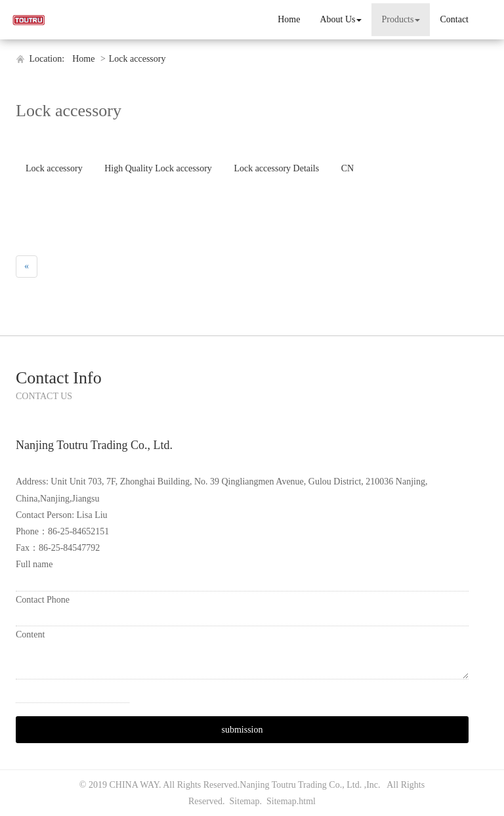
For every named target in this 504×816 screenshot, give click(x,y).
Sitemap (245, 801)
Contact (454, 19)
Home (289, 19)
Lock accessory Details (276, 168)
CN (347, 168)
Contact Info (59, 378)
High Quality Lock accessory (158, 168)
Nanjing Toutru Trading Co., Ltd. (302, 785)
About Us (341, 19)
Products (401, 19)
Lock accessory (137, 59)
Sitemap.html (291, 801)
